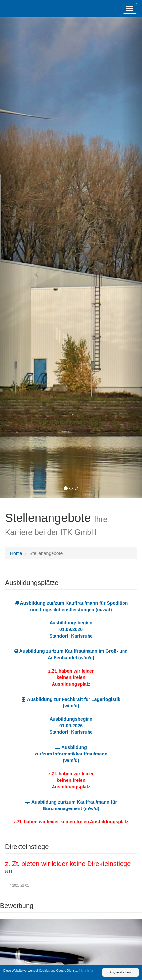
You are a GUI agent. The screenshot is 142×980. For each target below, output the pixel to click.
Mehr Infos (86, 971)
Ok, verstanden (121, 972)
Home (16, 553)
